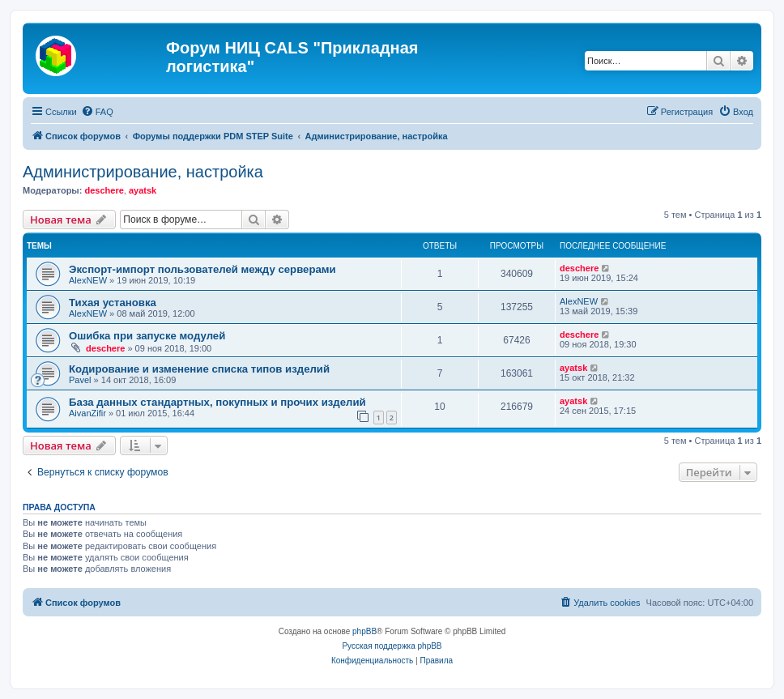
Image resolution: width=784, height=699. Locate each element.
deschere (104, 190)
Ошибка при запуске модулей (147, 336)
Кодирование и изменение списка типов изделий (199, 369)
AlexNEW (88, 280)
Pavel (80, 380)
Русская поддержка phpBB (392, 646)
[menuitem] (97, 112)
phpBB (364, 631)
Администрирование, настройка (143, 172)
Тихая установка (113, 303)
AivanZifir (87, 413)
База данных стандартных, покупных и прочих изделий (217, 402)
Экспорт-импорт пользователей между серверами (202, 269)
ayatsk (143, 190)
